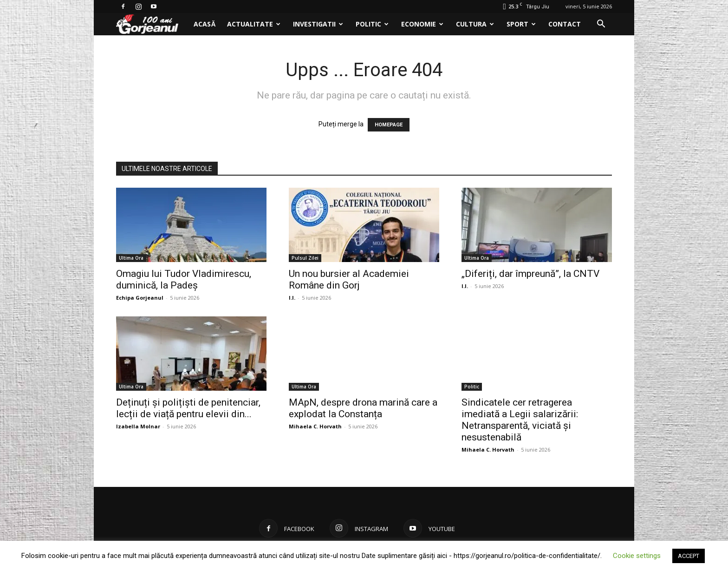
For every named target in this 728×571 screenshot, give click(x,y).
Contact (565, 24)
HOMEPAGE (389, 125)
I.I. (292, 298)
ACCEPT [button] (689, 556)
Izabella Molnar (138, 426)
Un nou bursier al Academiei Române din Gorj (349, 279)
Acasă (205, 24)
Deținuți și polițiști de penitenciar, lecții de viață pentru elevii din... (188, 408)
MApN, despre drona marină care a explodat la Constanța (363, 408)
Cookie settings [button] (637, 556)
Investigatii (318, 24)
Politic (372, 24)
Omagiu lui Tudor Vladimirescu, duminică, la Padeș (184, 279)
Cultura (475, 24)
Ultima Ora (131, 258)
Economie (422, 24)
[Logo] (152, 24)
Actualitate (254, 24)
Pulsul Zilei (305, 258)
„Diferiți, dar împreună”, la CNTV (530, 274)
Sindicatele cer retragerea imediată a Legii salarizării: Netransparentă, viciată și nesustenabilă (520, 420)
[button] (601, 25)
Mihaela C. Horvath (315, 426)
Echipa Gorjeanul (140, 298)
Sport (521, 24)
